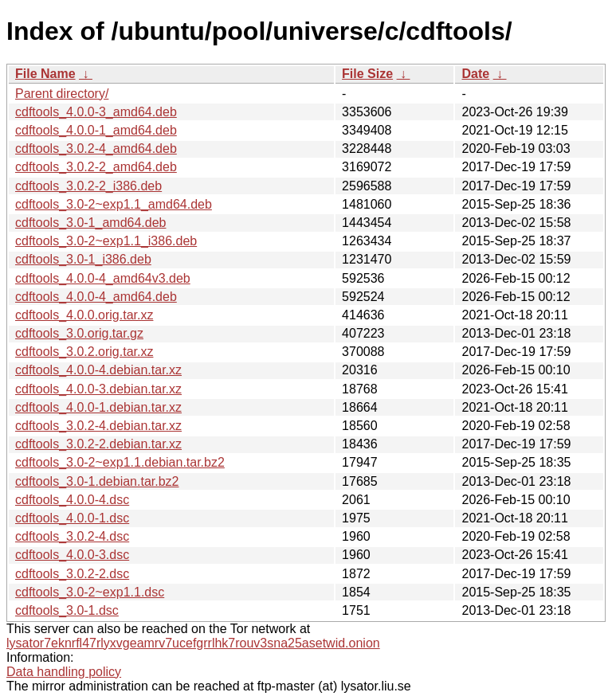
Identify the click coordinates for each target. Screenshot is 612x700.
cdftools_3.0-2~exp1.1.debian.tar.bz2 (120, 462)
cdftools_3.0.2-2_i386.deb (88, 186)
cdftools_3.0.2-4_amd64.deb (96, 149)
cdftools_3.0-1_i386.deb (83, 259)
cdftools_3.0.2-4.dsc (72, 536)
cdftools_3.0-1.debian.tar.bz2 (97, 481)
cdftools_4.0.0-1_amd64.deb (96, 130)
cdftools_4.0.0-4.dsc (72, 500)
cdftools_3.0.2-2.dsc (72, 574)
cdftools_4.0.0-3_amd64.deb (96, 112)
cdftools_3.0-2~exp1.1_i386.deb (106, 241)
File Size (367, 74)
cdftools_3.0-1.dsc (67, 610)
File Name (45, 74)
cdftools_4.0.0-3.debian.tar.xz (98, 389)
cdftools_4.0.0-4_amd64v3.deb (103, 278)
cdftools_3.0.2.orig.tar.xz (84, 352)
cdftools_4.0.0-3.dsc (72, 555)
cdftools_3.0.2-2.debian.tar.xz (98, 444)
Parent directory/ (62, 94)
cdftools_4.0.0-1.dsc (72, 518)
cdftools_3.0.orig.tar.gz (79, 333)
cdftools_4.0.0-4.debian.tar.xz (98, 370)
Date (475, 74)
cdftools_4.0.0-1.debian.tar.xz (98, 407)
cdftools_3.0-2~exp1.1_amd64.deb (114, 204)
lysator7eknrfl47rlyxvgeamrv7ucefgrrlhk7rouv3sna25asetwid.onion (193, 643)
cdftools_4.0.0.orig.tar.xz (84, 315)
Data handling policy (64, 672)
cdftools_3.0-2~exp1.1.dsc (90, 592)
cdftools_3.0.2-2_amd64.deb (96, 167)
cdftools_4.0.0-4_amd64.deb (96, 297)
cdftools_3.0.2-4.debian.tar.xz (98, 426)
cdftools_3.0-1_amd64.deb (90, 223)
